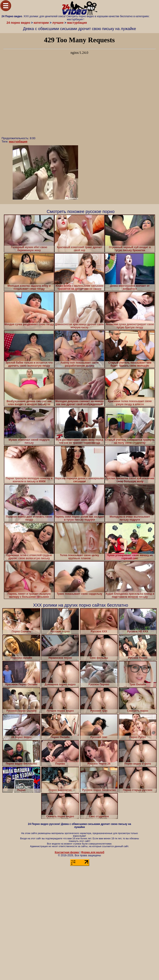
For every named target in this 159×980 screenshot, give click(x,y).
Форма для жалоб (93, 852)
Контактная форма (67, 852)
